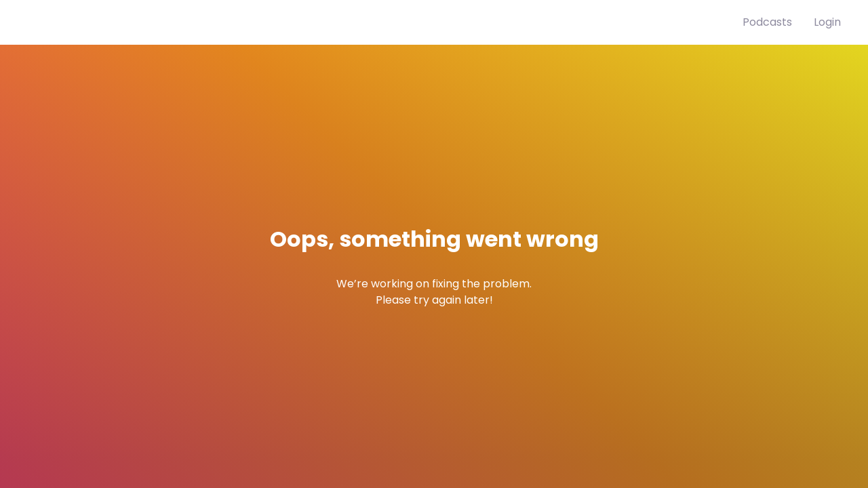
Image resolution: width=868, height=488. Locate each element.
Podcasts (767, 22)
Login (827, 22)
